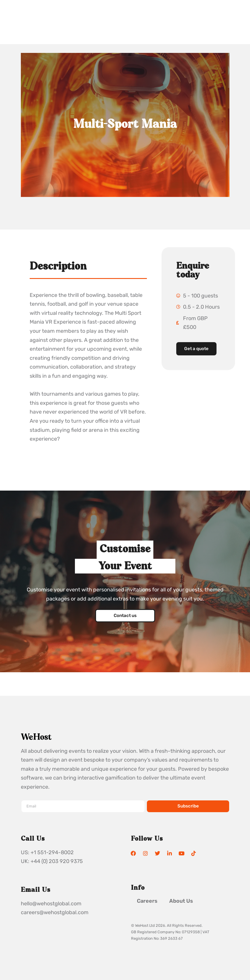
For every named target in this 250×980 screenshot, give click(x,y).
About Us (181, 901)
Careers (147, 901)
